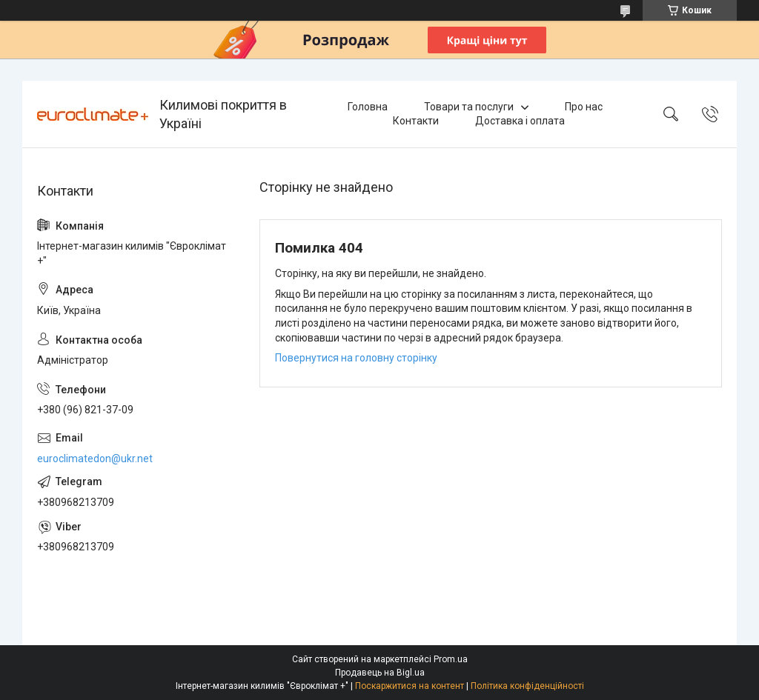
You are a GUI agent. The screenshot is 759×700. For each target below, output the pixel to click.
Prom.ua (451, 659)
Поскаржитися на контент (410, 686)
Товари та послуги (469, 107)
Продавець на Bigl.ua (380, 673)
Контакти (416, 121)
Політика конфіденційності (527, 686)
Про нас (584, 107)
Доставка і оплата (520, 121)
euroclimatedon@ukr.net (95, 459)
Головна (368, 107)
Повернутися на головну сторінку (356, 358)
